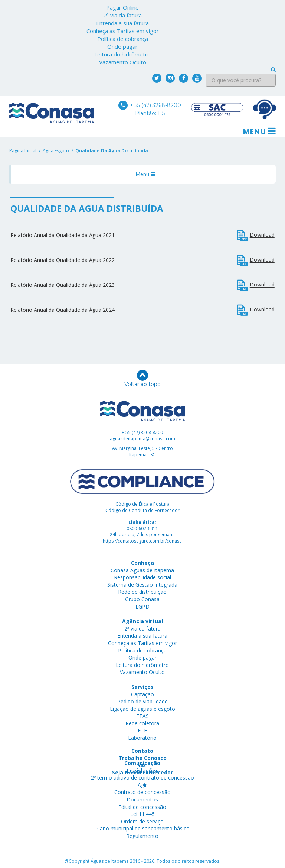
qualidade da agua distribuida (112, 151)
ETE (142, 730)
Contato (142, 751)
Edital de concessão (142, 807)
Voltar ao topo (142, 379)
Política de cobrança (123, 39)
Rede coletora (142, 723)
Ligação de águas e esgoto (142, 709)
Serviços (142, 687)
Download (256, 235)
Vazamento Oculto (123, 62)
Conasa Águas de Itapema (142, 570)
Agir (142, 785)
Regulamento (142, 836)
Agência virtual (142, 621)
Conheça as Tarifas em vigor (123, 31)
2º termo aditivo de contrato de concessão (142, 778)
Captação (142, 694)
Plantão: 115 (150, 113)
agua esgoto (56, 151)
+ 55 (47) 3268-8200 (150, 105)
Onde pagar (122, 46)
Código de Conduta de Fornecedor (142, 510)
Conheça (142, 563)
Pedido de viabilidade (142, 701)
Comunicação (142, 763)
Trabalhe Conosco (142, 758)
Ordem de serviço (142, 821)
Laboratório (142, 738)
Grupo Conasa (142, 599)
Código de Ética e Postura (142, 504)
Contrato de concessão (142, 792)
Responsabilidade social (142, 577)
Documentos (142, 799)
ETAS (142, 716)
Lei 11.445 (142, 814)
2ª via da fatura (123, 15)
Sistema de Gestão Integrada (142, 585)
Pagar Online (122, 7)
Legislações (142, 770)
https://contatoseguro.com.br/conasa (142, 541)
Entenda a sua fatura (122, 23)
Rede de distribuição (142, 592)
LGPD (142, 607)
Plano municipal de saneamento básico (142, 828)
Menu (259, 131)
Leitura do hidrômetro (122, 54)
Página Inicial (23, 151)
